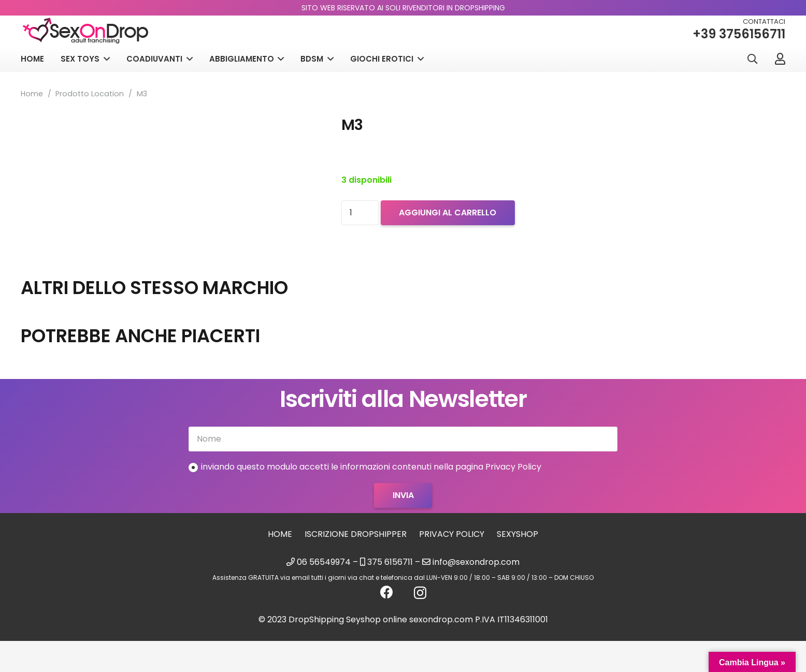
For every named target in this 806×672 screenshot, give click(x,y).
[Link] (780, 59)
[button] (752, 59)
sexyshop (517, 534)
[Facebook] (387, 592)
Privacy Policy (452, 534)
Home (32, 94)
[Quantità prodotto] (360, 213)
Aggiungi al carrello (448, 213)
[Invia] (403, 495)
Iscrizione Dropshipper (356, 534)
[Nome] (403, 439)
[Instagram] (420, 593)
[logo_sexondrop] (85, 31)
